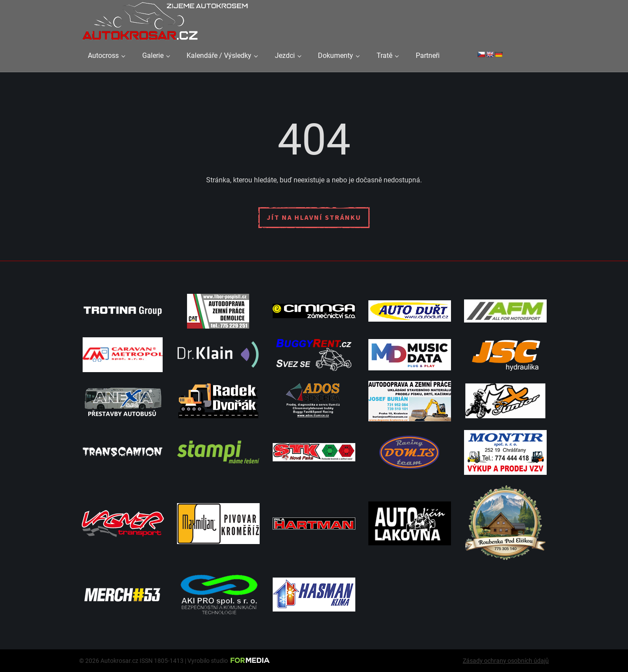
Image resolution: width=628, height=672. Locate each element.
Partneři (428, 55)
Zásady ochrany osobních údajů (506, 661)
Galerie (153, 55)
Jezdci (285, 55)
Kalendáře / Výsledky (219, 55)
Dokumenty (336, 55)
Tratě (384, 55)
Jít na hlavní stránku (314, 217)
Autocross (103, 55)
